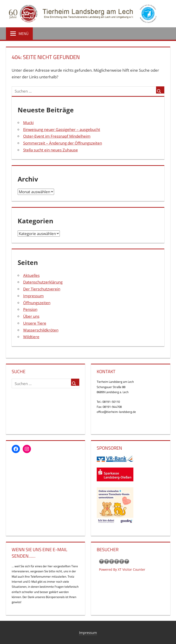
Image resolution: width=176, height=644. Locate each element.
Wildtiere (31, 337)
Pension (30, 309)
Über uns (31, 316)
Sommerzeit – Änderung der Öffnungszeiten (63, 143)
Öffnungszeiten (37, 303)
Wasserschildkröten (41, 330)
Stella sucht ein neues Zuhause (51, 150)
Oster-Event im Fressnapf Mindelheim (57, 136)
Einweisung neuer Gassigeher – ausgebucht (62, 129)
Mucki (28, 123)
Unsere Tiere (35, 323)
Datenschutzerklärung (43, 282)
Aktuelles (31, 275)
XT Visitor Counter (132, 569)
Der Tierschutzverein (42, 289)
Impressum (33, 296)
